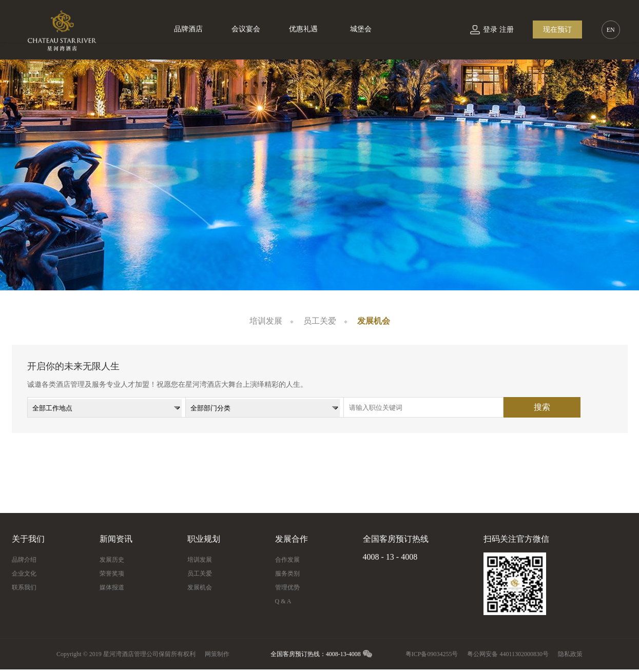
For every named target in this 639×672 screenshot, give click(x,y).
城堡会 (361, 29)
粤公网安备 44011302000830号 (508, 654)
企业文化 (24, 574)
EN (611, 30)
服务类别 (287, 574)
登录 (490, 29)
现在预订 (557, 29)
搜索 (542, 407)
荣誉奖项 (112, 574)
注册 (507, 29)
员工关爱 (320, 321)
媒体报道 (112, 587)
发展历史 (112, 560)
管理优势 (287, 587)
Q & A (283, 601)
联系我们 (24, 587)
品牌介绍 (24, 560)
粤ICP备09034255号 (432, 654)
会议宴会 (246, 29)
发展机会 (374, 321)
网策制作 (217, 654)
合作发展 (287, 560)
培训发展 (266, 321)
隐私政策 (570, 654)
